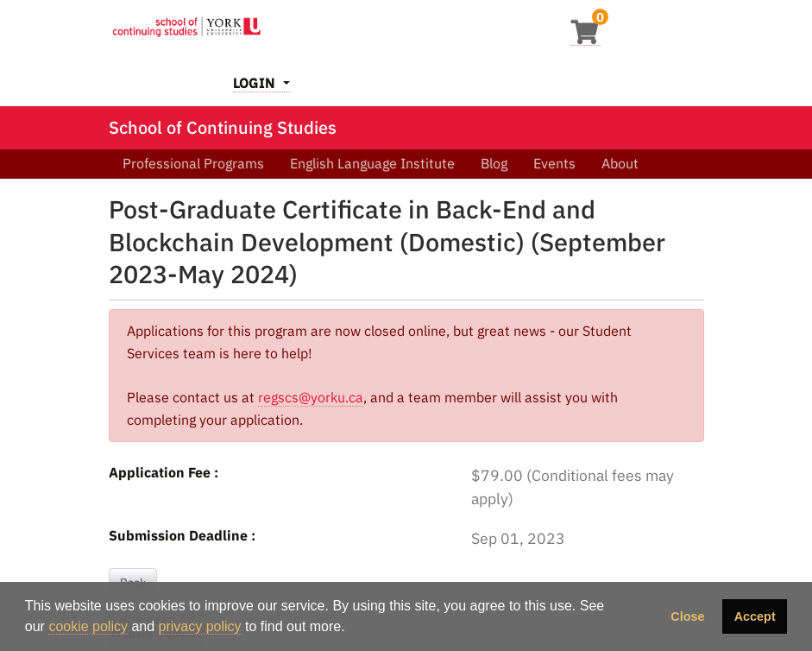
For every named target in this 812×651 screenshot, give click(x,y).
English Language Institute (372, 163)
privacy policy (200, 626)
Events (554, 163)
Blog (494, 163)
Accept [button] (755, 616)
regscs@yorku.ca (311, 397)
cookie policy (88, 626)
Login (256, 83)
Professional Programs (193, 163)
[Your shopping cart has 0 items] (586, 37)
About (620, 163)
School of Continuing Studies (223, 127)
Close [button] (687, 616)
